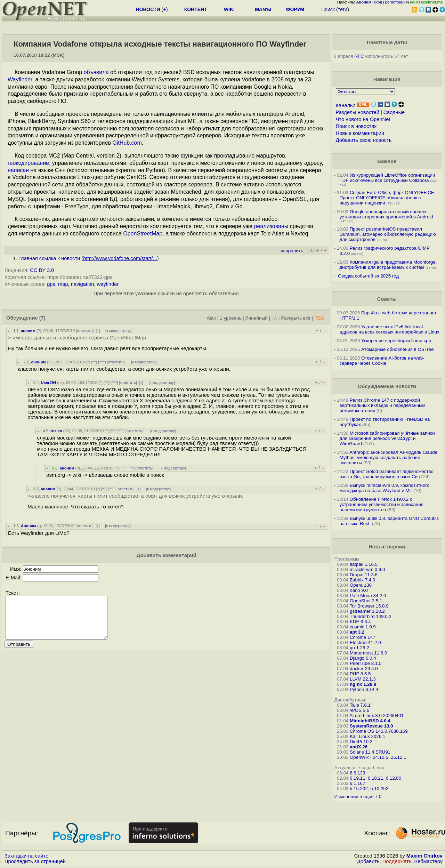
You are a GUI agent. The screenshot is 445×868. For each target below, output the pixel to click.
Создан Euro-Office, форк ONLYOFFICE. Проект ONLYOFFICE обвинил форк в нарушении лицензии (388, 198)
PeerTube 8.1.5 (366, 663)
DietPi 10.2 (361, 742)
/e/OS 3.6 (359, 710)
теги (343, 9)
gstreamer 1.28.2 (367, 611)
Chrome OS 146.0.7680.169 (379, 731)
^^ (94, 362)
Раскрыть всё (296, 318)
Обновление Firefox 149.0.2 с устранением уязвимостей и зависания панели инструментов (382, 504)
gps (51, 284)
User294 (49, 383)
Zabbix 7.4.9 (362, 580)
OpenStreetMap (143, 234)
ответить (85, 331)
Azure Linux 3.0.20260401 (377, 716)
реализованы (271, 226)
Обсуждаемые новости (387, 386)
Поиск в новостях (356, 126)
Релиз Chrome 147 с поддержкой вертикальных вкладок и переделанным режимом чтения (383, 405)
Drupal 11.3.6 (364, 575)
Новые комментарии (360, 133)
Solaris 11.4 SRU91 (370, 752)
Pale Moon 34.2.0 (368, 596)
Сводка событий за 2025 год (368, 276)
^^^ (102, 362)
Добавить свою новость (364, 140)
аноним (28, 331)
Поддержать (397, 861)
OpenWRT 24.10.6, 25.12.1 (378, 757)
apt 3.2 (357, 632)
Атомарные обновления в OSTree (397, 349)
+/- (274, 318)
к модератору (119, 331)
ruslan (56, 431)
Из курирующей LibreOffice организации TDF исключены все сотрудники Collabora (387, 178)
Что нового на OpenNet (363, 119)
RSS (319, 318)
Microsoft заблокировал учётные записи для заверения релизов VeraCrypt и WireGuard (387, 438)
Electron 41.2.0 (365, 642)
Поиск (328, 9)
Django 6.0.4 (363, 658)
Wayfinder (20, 79)
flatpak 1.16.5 (364, 564)
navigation (83, 284)
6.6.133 (357, 773)
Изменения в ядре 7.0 (358, 797)
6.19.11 (357, 778)
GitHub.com (127, 143)
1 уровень (230, 318)
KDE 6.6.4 (360, 622)
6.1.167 (357, 783)
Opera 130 (361, 585)
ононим (38, 362)
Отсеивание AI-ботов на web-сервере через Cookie (382, 361)
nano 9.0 (359, 590)
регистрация (397, 2)
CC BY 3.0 (42, 270)
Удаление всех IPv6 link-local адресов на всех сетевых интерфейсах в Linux (390, 329)
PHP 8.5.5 (360, 674)
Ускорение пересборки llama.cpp (396, 341)
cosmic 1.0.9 (363, 627)
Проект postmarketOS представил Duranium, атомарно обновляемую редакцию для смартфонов (388, 234)
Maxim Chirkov (424, 856)
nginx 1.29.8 (363, 684)
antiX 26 (359, 747)
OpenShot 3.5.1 (366, 601)
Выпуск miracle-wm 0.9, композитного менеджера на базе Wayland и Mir (385, 488)
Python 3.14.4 (364, 689)
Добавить (368, 861)
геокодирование (28, 163)
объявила (96, 72)
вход (378, 2)
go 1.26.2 (359, 648)
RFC (359, 56)
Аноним (29, 526)
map (63, 284)
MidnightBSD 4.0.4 (370, 721)
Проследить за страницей (35, 861)
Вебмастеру (428, 861)
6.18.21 (375, 778)
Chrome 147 (362, 637)
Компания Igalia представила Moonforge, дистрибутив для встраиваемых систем (388, 265)
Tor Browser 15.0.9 (369, 606)
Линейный (257, 318)
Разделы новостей (358, 112)
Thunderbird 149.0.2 (371, 616)
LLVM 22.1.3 (363, 679)
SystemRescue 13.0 (371, 726)
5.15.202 (359, 789)
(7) (42, 318)
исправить (292, 251)
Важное (387, 161)
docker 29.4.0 (364, 669)
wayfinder (108, 284)
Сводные (394, 112)
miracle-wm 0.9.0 (367, 569)
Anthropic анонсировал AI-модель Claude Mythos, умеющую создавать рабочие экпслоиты (389, 457)
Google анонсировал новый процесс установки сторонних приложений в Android (386, 214)
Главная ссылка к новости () (89, 258)
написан (18, 170)
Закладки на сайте (26, 856)
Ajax (211, 318)
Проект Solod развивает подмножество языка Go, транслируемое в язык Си (387, 474)
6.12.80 (394, 778)
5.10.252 (379, 789)
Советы (387, 299)
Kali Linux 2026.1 (367, 736)
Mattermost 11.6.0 (368, 653)
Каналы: (346, 105)
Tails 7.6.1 (360, 705)
